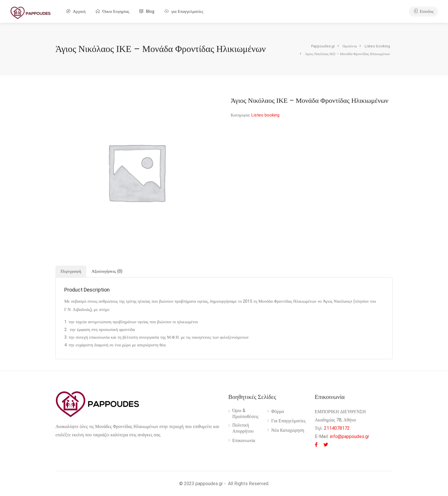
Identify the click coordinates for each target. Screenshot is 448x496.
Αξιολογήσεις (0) (107, 271)
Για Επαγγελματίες (288, 421)
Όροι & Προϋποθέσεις (245, 413)
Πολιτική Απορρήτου (243, 428)
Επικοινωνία (244, 440)
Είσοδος (423, 11)
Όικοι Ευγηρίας (112, 11)
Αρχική (76, 11)
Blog (147, 11)
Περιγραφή (71, 271)
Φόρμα (278, 411)
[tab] (71, 271)
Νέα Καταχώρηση (288, 430)
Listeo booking (265, 115)
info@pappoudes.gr (349, 436)
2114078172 (337, 428)
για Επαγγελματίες (184, 11)
